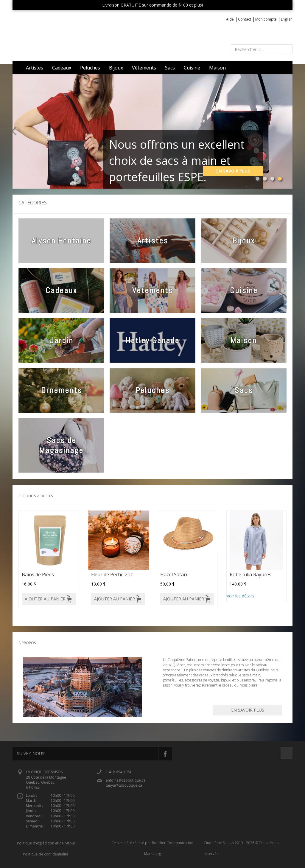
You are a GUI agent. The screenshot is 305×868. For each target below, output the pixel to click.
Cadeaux (62, 68)
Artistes (35, 68)
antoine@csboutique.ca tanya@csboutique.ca (126, 783)
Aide (230, 19)
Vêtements (144, 68)
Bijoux (116, 68)
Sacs (170, 68)
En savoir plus (233, 171)
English (287, 19)
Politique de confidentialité (46, 854)
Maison (217, 68)
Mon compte (266, 19)
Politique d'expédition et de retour (46, 843)
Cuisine (192, 68)
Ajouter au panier (45, 599)
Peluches (90, 68)
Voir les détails (241, 596)
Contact (245, 19)
